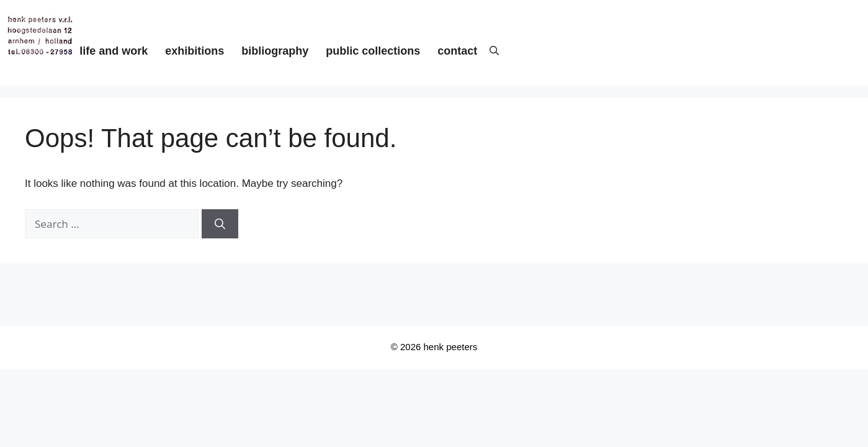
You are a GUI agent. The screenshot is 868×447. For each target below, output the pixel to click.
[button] (488, 52)
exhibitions (195, 51)
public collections (373, 51)
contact (457, 51)
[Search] (220, 224)
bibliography (275, 51)
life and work (114, 51)
